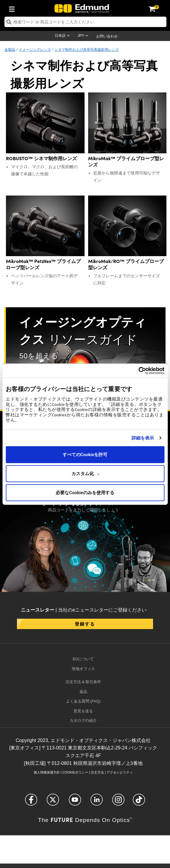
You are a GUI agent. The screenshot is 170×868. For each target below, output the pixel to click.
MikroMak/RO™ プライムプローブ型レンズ (126, 264)
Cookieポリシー (75, 772)
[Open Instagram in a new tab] (118, 802)
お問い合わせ (107, 36)
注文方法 (97, 772)
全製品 (10, 49)
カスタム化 (85, 474)
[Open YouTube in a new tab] (75, 802)
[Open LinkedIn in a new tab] (97, 802)
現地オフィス (83, 669)
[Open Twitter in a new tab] (53, 802)
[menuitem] (13, 8)
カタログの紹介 (83, 720)
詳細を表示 (143, 438)
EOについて (83, 659)
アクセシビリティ (120, 772)
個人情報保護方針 (47, 772)
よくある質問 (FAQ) (83, 701)
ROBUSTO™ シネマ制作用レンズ (41, 158)
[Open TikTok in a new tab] (139, 802)
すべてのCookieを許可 (85, 455)
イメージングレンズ (35, 49)
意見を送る (83, 711)
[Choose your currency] (84, 36)
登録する (85, 624)
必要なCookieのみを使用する (85, 493)
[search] (85, 22)
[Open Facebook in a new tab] (31, 802)
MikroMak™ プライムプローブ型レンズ (126, 161)
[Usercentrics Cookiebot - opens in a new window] (138, 371)
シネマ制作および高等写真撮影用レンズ (87, 49)
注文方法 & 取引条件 (83, 682)
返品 (83, 692)
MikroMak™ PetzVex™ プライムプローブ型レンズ (43, 264)
